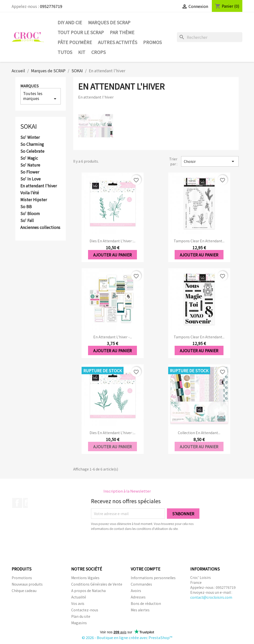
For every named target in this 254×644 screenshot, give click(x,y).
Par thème (122, 32)
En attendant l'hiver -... (113, 337)
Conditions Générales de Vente (97, 584)
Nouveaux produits (27, 584)
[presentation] (132, 545)
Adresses (138, 597)
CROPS (98, 52)
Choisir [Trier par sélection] (210, 161)
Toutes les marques (41, 96)
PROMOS (152, 42)
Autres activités (118, 42)
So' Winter (30, 137)
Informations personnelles (153, 578)
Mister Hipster (34, 200)
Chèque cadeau (24, 591)
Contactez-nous (85, 610)
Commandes (141, 584)
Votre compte (145, 569)
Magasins (79, 623)
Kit (82, 52)
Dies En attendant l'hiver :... (112, 241)
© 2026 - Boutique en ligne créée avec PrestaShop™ (127, 637)
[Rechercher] (210, 37)
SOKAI (29, 126)
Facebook (17, 503)
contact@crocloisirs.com (211, 597)
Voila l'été (30, 193)
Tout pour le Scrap (81, 32)
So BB (26, 207)
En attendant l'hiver (39, 186)
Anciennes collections (40, 227)
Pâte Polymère (75, 42)
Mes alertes (140, 610)
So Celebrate (32, 151)
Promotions (22, 578)
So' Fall (27, 221)
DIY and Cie (70, 22)
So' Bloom (30, 214)
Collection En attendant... (199, 433)
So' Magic (29, 158)
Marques (30, 86)
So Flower (30, 172)
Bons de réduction (146, 603)
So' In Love (31, 179)
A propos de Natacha (88, 591)
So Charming (32, 144)
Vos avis (78, 603)
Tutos (65, 52)
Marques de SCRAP (109, 22)
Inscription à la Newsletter (127, 491)
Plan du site (81, 616)
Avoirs (136, 591)
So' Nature (30, 165)
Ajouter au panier (112, 255)
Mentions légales (85, 578)
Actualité (79, 597)
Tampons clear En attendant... (199, 241)
